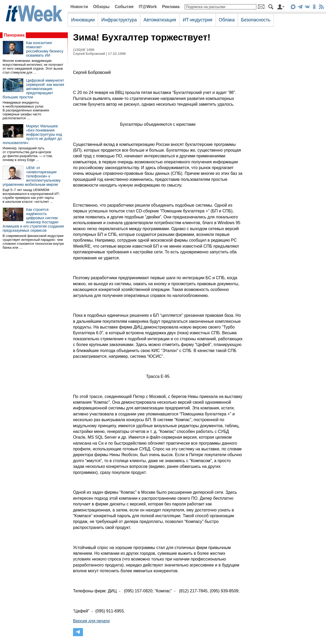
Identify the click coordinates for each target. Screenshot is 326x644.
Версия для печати (91, 621)
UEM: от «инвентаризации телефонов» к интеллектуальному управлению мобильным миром (32, 176)
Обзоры (101, 7)
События (124, 7)
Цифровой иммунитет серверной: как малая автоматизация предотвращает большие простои (33, 89)
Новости (79, 7)
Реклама (171, 7)
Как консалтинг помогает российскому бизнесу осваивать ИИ (45, 49)
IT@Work (148, 7)
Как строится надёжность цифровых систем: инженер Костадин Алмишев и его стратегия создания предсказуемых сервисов (33, 220)
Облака (227, 20)
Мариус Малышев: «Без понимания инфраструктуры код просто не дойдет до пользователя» (32, 134)
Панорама (14, 35)
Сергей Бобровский (89, 54)
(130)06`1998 (84, 50)
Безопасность (256, 20)
